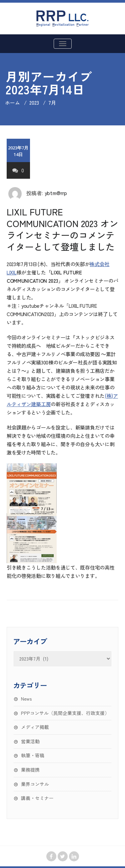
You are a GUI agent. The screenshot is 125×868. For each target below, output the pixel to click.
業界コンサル (35, 784)
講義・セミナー (37, 798)
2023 (34, 103)
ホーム (12, 103)
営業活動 (30, 741)
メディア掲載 (35, 727)
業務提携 (30, 770)
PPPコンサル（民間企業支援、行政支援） (65, 713)
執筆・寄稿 (33, 755)
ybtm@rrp (56, 193)
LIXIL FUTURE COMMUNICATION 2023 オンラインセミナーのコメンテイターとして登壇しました (62, 229)
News (26, 699)
